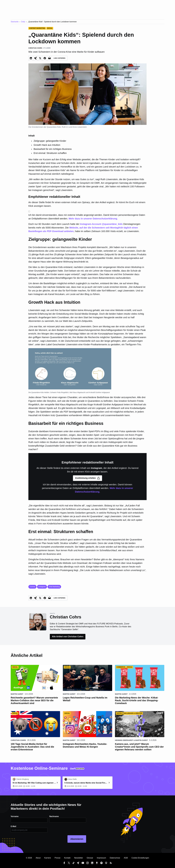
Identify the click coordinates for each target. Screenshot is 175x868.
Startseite (15, 22)
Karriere (48, 858)
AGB (126, 858)
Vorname (15, 816)
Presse (57, 858)
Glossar (90, 858)
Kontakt (67, 858)
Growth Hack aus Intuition (47, 145)
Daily (23, 22)
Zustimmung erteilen (87, 478)
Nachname (54, 816)
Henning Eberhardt (124, 740)
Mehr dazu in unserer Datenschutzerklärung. (93, 219)
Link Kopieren (60, 58)
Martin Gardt (17, 694)
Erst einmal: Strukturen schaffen (50, 153)
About (38, 858)
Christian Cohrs (18, 740)
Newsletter (79, 858)
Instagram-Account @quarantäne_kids (101, 224)
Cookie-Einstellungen (140, 858)
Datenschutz (115, 858)
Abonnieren (77, 839)
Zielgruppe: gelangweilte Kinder (50, 141)
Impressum (101, 858)
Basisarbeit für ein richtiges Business (53, 149)
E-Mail (13, 826)
